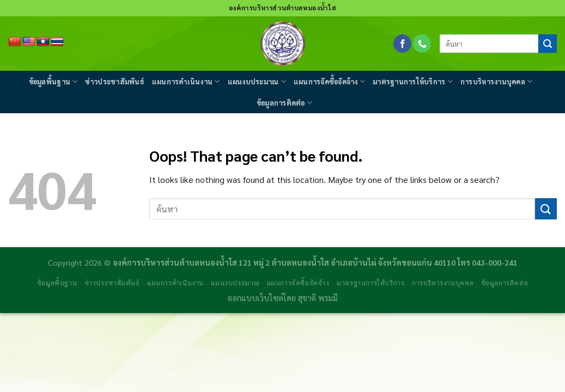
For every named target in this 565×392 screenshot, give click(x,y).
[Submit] (548, 44)
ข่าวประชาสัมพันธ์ (114, 81)
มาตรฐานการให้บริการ (413, 81)
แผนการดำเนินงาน (186, 81)
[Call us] (422, 44)
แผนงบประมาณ (257, 81)
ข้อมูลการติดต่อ (284, 103)
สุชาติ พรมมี (318, 298)
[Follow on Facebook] (402, 44)
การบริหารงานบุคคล (496, 81)
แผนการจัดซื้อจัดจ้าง (329, 81)
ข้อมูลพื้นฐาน (53, 81)
